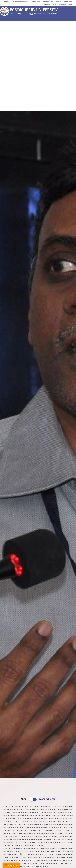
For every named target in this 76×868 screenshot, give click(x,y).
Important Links (6, 2)
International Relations (68, 2)
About (10, 19)
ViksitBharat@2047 (63, 5)
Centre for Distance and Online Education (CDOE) (21, 2)
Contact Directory (47, 5)
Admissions (38, 19)
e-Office (55, 5)
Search (71, 5)
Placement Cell (58, 2)
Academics (28, 19)
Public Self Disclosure (36, 2)
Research (47, 19)
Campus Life (56, 19)
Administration (18, 19)
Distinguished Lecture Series (48, 2)
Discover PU (65, 19)
